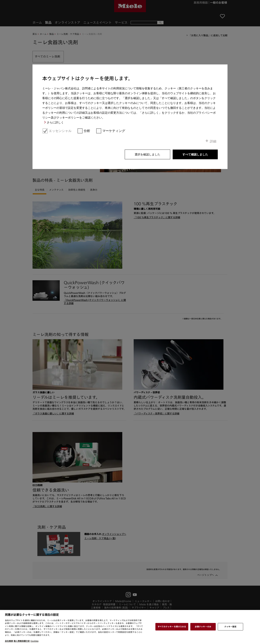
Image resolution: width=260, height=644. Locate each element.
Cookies (34, 641)
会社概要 (9, 641)
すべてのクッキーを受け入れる (172, 627)
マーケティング (114, 131)
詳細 (213, 141)
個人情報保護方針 (22, 641)
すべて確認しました (195, 154)
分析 (87, 131)
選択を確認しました (147, 154)
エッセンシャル (60, 131)
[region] (130, 627)
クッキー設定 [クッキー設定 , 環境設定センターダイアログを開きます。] (230, 627)
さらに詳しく (55, 122)
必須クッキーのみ (203, 627)
